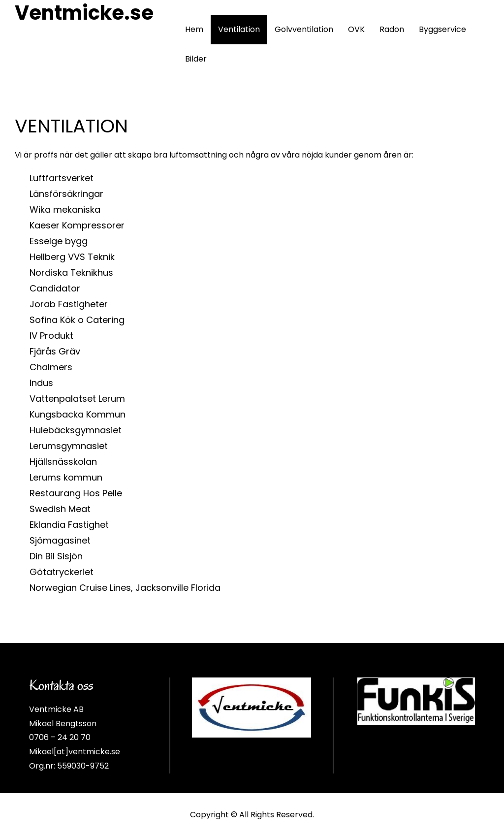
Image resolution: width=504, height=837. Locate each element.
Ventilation (239, 29)
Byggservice (442, 29)
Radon (392, 29)
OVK (356, 29)
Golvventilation (304, 29)
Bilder (196, 59)
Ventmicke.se (84, 13)
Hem (194, 29)
